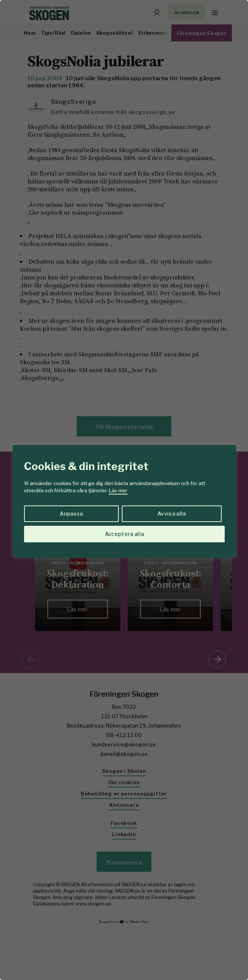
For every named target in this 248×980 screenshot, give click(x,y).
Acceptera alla (125, 534)
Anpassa (71, 514)
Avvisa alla (172, 514)
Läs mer (118, 490)
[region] (124, 490)
